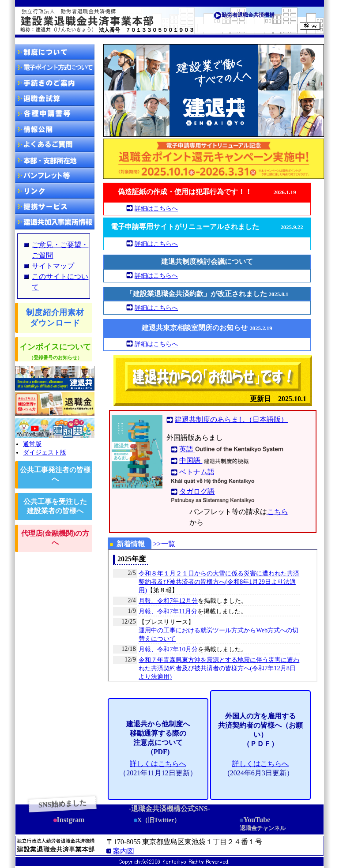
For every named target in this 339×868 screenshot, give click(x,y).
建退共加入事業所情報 (55, 222)
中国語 (215, 460)
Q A (55, 145)
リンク (55, 191)
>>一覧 (164, 544)
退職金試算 (55, 98)
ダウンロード (55, 114)
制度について (55, 52)
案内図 (120, 851)
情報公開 (55, 129)
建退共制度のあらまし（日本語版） (231, 419)
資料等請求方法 (55, 175)
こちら (278, 512)
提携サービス (55, 206)
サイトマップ (53, 266)
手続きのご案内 (55, 83)
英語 (231, 449)
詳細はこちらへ (156, 208)
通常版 (32, 444)
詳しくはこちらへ (158, 764)
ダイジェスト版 (45, 452)
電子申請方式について (55, 67)
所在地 (55, 160)
